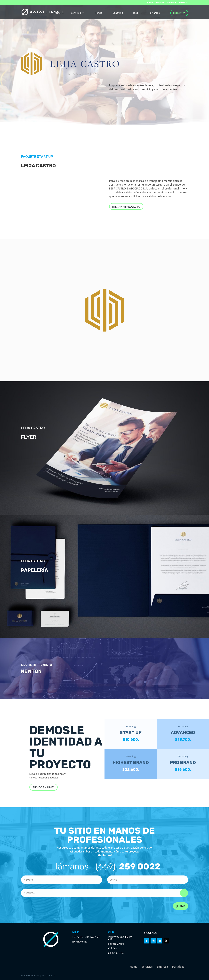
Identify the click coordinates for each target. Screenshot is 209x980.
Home (150, 3)
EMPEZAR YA (179, 13)
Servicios (160, 3)
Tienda (98, 13)
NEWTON (31, 671)
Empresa (172, 3)
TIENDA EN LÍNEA (44, 787)
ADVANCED (183, 732)
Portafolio (183, 3)
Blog (136, 13)
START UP (131, 732)
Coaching (118, 13)
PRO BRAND (183, 762)
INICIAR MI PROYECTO (126, 207)
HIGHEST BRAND (131, 762)
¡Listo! (181, 906)
